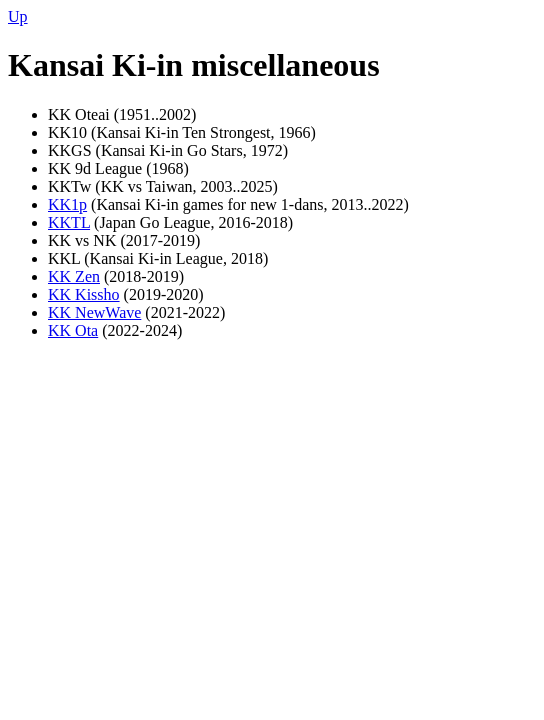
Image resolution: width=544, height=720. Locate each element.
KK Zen (74, 276)
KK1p (67, 204)
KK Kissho (84, 294)
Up (18, 16)
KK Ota (73, 330)
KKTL (69, 222)
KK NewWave (94, 312)
